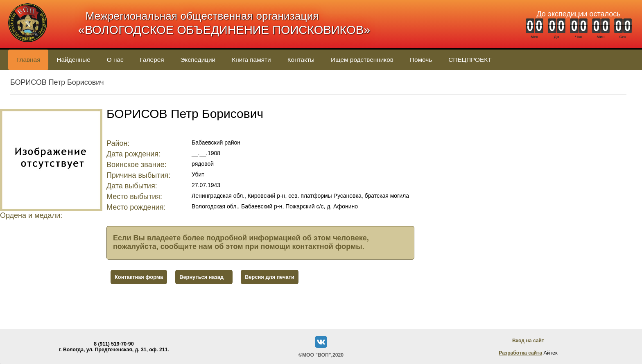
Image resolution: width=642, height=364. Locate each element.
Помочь (421, 60)
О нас (115, 60)
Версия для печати (270, 277)
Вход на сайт (528, 341)
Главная (28, 60)
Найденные (73, 60)
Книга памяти (251, 60)
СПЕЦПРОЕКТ (470, 60)
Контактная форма (139, 277)
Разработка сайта (520, 353)
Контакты (301, 60)
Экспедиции (198, 60)
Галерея (152, 60)
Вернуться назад (201, 277)
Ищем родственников (362, 60)
